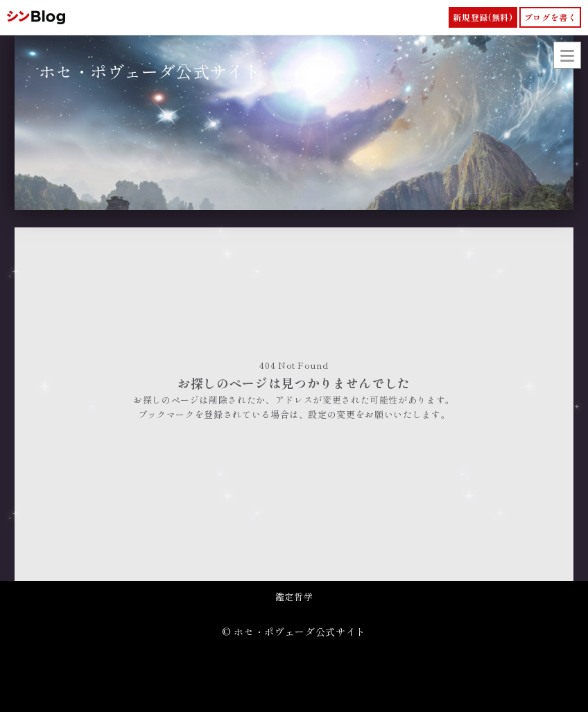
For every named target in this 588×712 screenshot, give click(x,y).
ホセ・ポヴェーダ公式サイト (150, 71)
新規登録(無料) (483, 17)
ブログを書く (551, 17)
